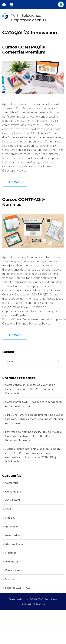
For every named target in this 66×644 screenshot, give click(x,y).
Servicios (11, 579)
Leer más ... (15, 182)
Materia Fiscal (14, 544)
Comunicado (13, 491)
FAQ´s (9, 509)
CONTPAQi (13, 500)
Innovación (12, 526)
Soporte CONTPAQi (18, 588)
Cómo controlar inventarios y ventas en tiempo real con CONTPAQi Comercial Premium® (30, 389)
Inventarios (13, 535)
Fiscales (10, 518)
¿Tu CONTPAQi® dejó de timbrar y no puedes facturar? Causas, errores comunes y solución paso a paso (34, 419)
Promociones (14, 570)
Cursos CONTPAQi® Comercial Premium (24, 50)
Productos (12, 561)
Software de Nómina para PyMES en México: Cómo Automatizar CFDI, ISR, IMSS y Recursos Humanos (34, 436)
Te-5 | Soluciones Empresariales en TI (28, 18)
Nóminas (11, 553)
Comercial (12, 483)
